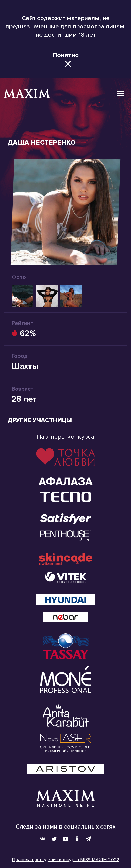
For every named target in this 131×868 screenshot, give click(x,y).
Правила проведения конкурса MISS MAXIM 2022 (66, 860)
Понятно (66, 55)
